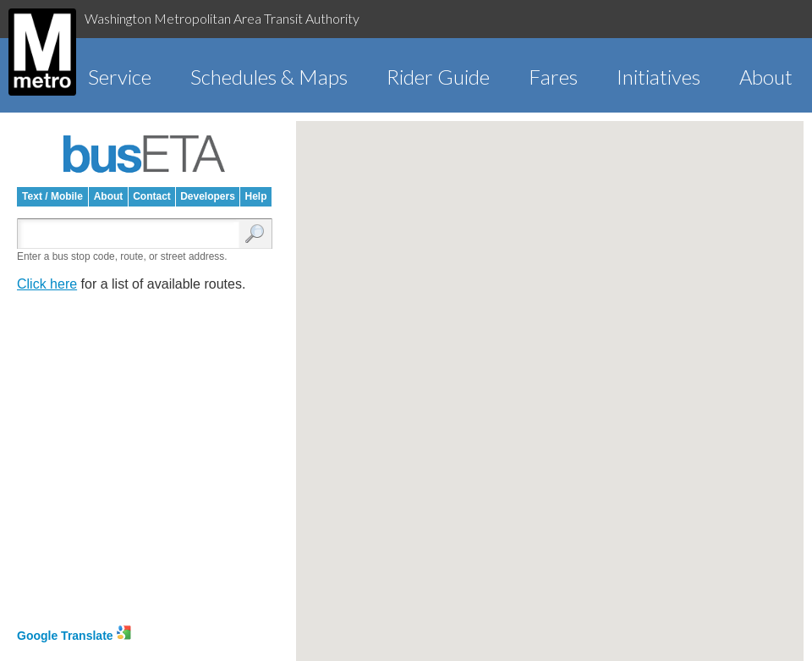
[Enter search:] (132, 235)
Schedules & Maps (269, 77)
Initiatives (658, 77)
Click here (47, 284)
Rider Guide (438, 77)
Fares (553, 77)
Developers (208, 196)
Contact (152, 196)
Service (120, 77)
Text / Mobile (52, 196)
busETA (145, 154)
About (766, 77)
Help (255, 196)
